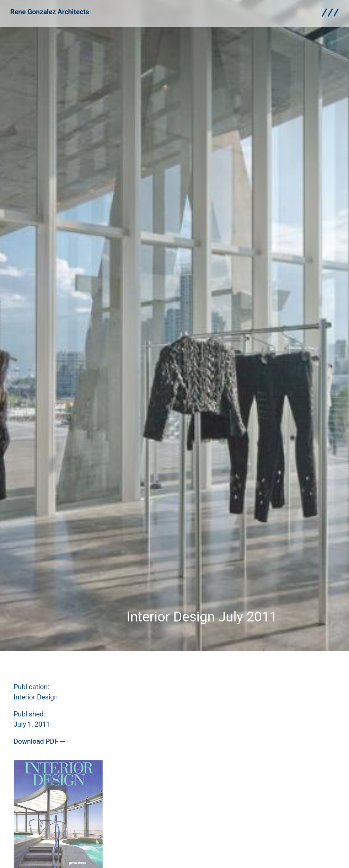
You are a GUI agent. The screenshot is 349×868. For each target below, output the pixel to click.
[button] (39, 741)
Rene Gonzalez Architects (50, 10)
